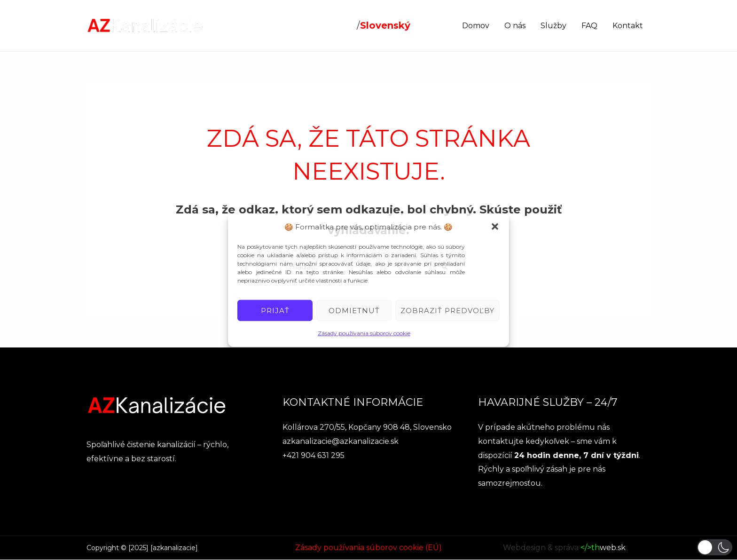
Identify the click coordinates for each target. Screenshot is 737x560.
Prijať (275, 311)
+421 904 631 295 (314, 455)
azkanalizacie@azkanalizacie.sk (341, 441)
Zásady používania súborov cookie (364, 333)
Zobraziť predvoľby (447, 311)
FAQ (589, 26)
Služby (553, 26)
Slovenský (385, 25)
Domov (476, 26)
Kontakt (628, 26)
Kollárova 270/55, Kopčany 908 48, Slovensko (367, 427)
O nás (515, 26)
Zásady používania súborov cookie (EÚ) (368, 548)
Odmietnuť (354, 311)
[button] (495, 227)
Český (341, 25)
